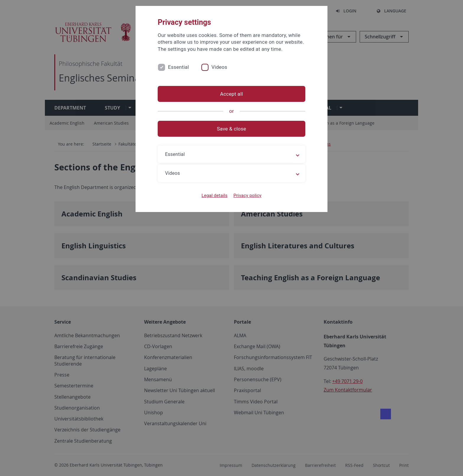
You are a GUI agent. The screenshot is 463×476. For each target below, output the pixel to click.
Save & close (232, 129)
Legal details (215, 195)
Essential (178, 67)
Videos (219, 67)
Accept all (231, 94)
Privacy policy (247, 195)
